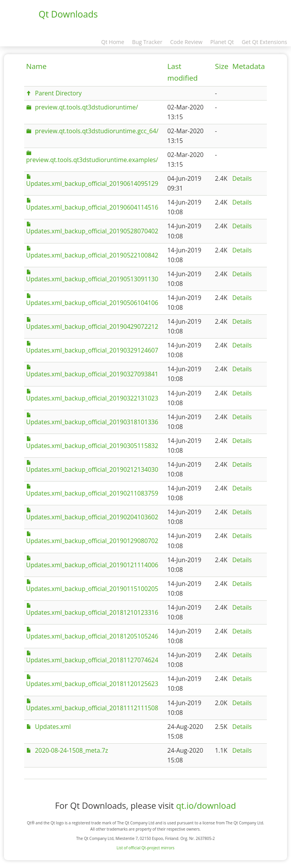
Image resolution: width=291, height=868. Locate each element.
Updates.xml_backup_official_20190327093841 (92, 374)
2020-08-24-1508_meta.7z (72, 750)
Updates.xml (53, 727)
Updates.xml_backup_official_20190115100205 (92, 589)
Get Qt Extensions (264, 42)
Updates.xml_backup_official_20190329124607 (92, 350)
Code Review (186, 42)
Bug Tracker (147, 42)
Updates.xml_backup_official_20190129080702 (92, 541)
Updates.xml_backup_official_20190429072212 (92, 326)
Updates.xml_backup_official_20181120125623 (92, 684)
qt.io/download (206, 805)
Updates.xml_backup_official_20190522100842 (92, 255)
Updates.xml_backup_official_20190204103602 (92, 517)
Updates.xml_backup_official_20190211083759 (92, 493)
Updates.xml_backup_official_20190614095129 (92, 183)
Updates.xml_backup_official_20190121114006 (92, 565)
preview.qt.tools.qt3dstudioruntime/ (87, 107)
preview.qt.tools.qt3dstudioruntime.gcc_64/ (97, 131)
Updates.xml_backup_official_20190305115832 (92, 446)
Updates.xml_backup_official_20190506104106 (92, 303)
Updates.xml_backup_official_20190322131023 (92, 398)
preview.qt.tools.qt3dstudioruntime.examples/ (92, 160)
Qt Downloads (68, 14)
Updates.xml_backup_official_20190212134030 (92, 469)
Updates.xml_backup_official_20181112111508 (92, 708)
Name (36, 66)
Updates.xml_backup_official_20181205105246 (92, 636)
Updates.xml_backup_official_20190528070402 (92, 231)
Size (222, 66)
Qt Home (113, 42)
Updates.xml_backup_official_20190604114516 (92, 207)
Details (242, 178)
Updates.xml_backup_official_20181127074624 (92, 660)
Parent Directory (58, 93)
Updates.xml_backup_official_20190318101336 (92, 422)
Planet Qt (222, 42)
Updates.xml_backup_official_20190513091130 (92, 279)
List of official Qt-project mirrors (145, 848)
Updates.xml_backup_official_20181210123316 (92, 612)
